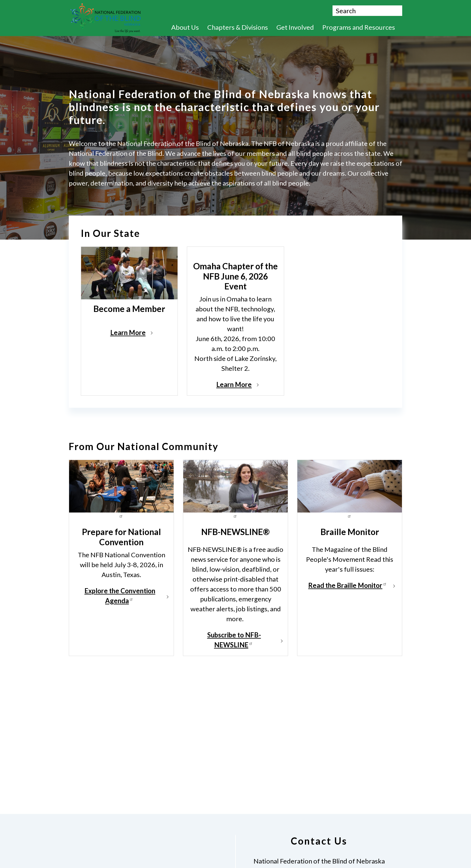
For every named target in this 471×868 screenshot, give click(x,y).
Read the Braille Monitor (348, 585)
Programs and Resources (362, 27)
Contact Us (306, 11)
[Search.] (367, 11)
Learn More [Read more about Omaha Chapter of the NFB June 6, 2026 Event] (234, 384)
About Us (188, 27)
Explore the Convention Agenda (120, 596)
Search (397, 11)
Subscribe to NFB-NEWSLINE (234, 640)
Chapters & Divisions (240, 27)
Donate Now (256, 11)
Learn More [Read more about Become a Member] (128, 333)
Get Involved (298, 27)
